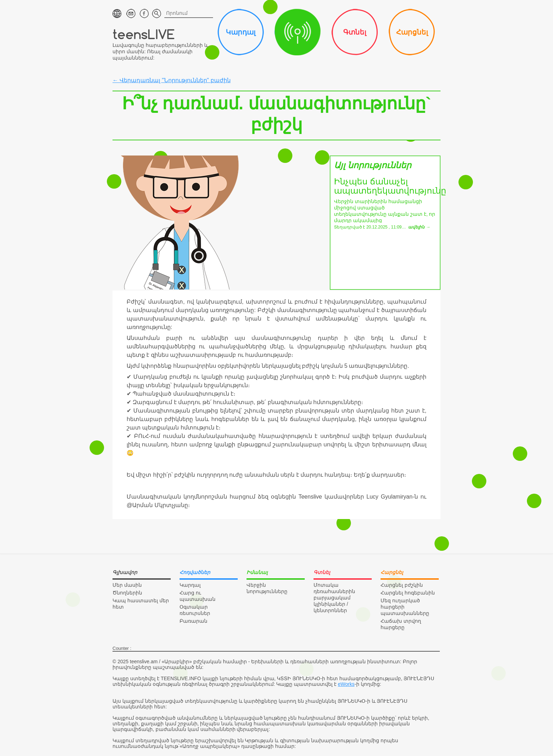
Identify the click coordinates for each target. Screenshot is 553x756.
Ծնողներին (127, 593)
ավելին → (419, 227)
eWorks (346, 684)
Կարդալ (241, 32)
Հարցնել (412, 32)
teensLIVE (144, 34)
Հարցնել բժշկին (402, 585)
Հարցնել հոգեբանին (408, 593)
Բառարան (193, 621)
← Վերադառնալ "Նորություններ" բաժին (172, 80)
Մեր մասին (127, 585)
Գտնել (355, 32)
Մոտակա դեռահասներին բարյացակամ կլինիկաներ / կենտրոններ (334, 598)
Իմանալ (297, 32)
